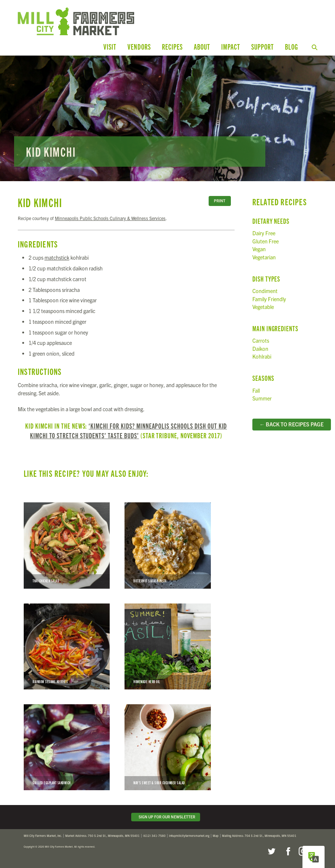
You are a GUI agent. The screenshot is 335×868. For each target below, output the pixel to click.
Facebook (287, 851)
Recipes (172, 46)
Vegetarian (264, 257)
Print (220, 201)
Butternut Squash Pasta (167, 545)
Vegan (259, 249)
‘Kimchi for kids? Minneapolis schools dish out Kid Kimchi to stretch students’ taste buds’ (128, 430)
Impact (231, 46)
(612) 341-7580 (154, 836)
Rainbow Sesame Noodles (67, 646)
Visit (110, 46)
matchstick (57, 257)
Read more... (167, 118)
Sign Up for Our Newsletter (166, 817)
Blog (291, 46)
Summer (262, 398)
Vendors (139, 46)
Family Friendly (269, 299)
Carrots (261, 340)
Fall (256, 390)
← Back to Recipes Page (291, 424)
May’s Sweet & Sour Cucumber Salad (167, 747)
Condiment (265, 291)
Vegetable (263, 307)
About (202, 46)
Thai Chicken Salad (67, 545)
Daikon (260, 349)
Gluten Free (266, 241)
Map (216, 836)
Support (263, 46)
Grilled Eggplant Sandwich (67, 747)
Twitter (271, 851)
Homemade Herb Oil (167, 646)
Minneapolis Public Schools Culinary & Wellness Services (110, 218)
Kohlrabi (262, 356)
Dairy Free (264, 233)
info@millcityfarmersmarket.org (189, 836)
